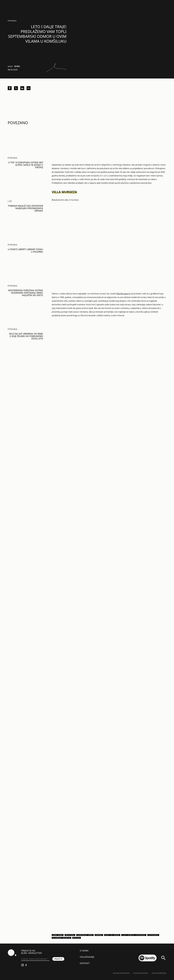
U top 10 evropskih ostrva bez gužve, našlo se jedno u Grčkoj (26, 165)
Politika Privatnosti (121, 973)
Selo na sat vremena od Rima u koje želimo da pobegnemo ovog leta (26, 336)
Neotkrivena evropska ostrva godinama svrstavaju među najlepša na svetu (26, 293)
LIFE (10, 201)
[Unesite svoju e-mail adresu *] (35, 959)
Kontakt (85, 963)
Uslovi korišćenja (159, 973)
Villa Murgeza (122, 294)
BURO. (17, 66)
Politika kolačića (141, 973)
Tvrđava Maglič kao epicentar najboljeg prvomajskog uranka (25, 208)
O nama (84, 951)
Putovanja (12, 21)
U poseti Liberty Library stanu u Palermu (25, 250)
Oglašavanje (87, 957)
